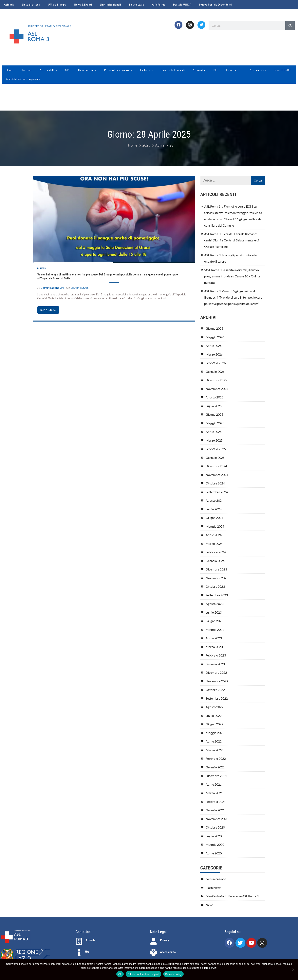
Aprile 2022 (214, 741)
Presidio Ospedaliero (118, 70)
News (42, 268)
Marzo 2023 (214, 647)
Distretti (147, 70)
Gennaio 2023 (215, 664)
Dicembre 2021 (216, 776)
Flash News (213, 888)
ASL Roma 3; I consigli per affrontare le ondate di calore (230, 258)
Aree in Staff (49, 70)
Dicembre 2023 (216, 569)
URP (68, 70)
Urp (87, 952)
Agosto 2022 (214, 707)
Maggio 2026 (215, 337)
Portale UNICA (182, 5)
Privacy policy (173, 974)
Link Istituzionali (110, 5)
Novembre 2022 (217, 681)
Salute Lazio (136, 5)
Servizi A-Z (199, 70)
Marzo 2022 (214, 750)
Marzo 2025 (214, 440)
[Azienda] (79, 941)
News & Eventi (83, 5)
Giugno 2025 (214, 414)
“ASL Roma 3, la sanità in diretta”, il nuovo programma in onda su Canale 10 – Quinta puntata (232, 276)
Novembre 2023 (217, 578)
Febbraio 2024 (216, 552)
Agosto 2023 (214, 604)
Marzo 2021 (214, 793)
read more (48, 310)
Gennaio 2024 (215, 561)
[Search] (290, 26)
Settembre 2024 (217, 492)
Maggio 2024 (215, 526)
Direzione (26, 70)
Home (9, 70)
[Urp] (79, 953)
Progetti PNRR (282, 70)
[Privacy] (154, 941)
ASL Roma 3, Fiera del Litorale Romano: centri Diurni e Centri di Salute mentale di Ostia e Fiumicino (232, 240)
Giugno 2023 (214, 621)
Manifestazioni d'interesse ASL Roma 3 (232, 896)
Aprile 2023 (214, 638)
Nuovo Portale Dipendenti (216, 5)
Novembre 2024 (217, 475)
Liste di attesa (31, 5)
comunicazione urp (53, 288)
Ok (120, 974)
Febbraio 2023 (216, 655)
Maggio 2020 (215, 844)
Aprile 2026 (214, 346)
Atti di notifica (258, 70)
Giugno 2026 (214, 328)
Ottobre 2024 (215, 483)
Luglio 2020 (214, 836)
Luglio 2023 (214, 612)
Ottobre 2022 (215, 690)
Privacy (165, 940)
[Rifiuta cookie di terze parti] (293, 970)
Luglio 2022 (214, 716)
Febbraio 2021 (216, 802)
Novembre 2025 (217, 389)
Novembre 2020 (217, 819)
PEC (216, 70)
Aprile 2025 (214, 432)
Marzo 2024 (214, 543)
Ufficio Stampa (57, 5)
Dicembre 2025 (216, 380)
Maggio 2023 (215, 630)
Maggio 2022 (215, 733)
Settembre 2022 (217, 698)
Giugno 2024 (214, 518)
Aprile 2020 (214, 853)
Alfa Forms (159, 5)
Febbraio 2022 (216, 758)
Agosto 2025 (214, 397)
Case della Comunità (173, 70)
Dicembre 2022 (216, 672)
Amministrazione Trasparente (23, 79)
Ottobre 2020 (215, 827)
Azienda (9, 5)
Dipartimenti (87, 70)
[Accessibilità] (154, 953)
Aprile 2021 (214, 784)
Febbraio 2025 (216, 449)
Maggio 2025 (215, 423)
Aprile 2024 (214, 535)
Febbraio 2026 (216, 363)
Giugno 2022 (214, 724)
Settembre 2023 (217, 595)
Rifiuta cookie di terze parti (143, 974)
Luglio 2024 (214, 509)
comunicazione (216, 879)
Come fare (234, 70)
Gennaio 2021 (215, 810)
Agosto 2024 (214, 500)
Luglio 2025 (214, 406)
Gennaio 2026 (215, 371)
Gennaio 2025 (215, 457)
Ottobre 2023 (215, 586)
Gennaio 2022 (215, 767)
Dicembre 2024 (216, 466)
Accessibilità (168, 952)
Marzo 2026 (214, 354)
